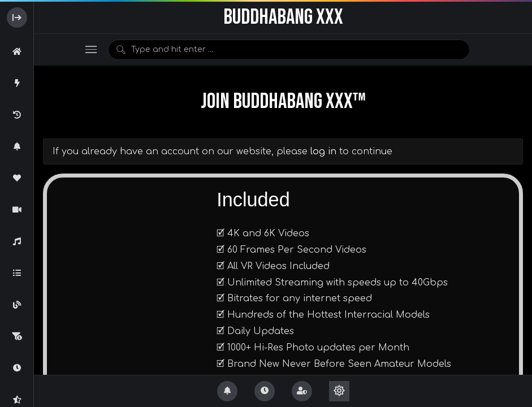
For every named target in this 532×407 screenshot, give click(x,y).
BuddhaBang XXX (283, 17)
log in (323, 151)
